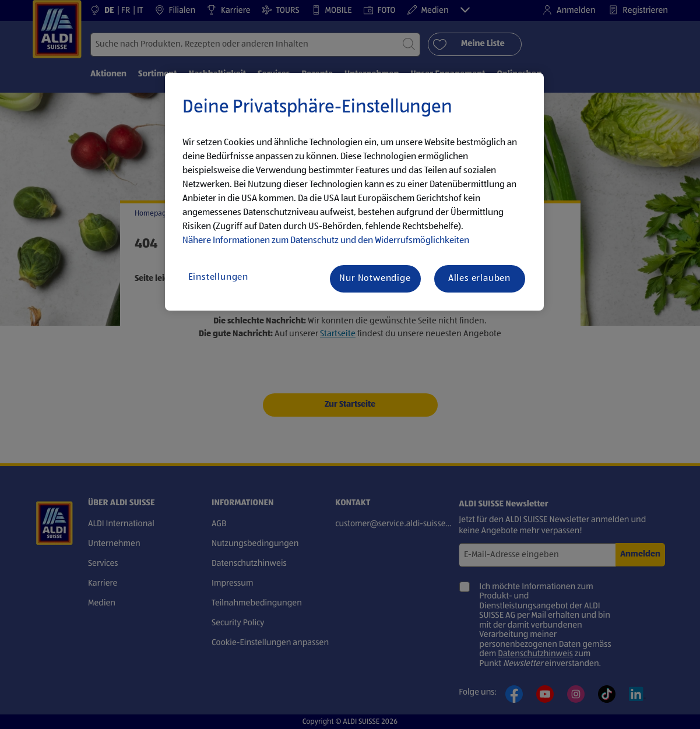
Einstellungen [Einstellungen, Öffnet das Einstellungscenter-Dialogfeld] (218, 277)
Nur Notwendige (375, 279)
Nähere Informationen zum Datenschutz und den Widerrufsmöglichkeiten (326, 241)
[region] (354, 192)
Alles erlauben (479, 279)
